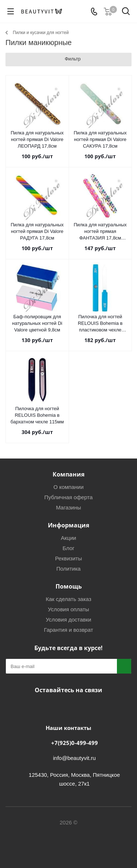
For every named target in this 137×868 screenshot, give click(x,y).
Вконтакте (49, 707)
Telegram (67, 707)
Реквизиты (69, 558)
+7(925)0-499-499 (75, 743)
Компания (68, 474)
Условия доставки (68, 620)
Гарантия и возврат (68, 630)
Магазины (68, 507)
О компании (68, 487)
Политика (68, 569)
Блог (68, 548)
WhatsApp (85, 707)
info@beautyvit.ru (74, 758)
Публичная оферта (68, 497)
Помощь (69, 586)
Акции (69, 538)
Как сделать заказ (68, 599)
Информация (68, 525)
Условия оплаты (68, 609)
